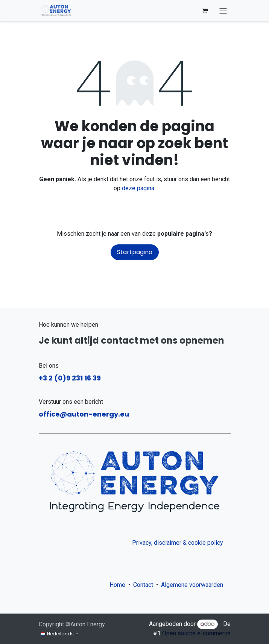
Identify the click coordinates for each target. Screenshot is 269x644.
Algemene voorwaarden (194, 585)
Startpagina (135, 252)
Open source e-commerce (196, 633)
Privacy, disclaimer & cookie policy (178, 543)
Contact (143, 585)
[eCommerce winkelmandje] (205, 11)
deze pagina (138, 188)
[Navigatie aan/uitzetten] (223, 11)
